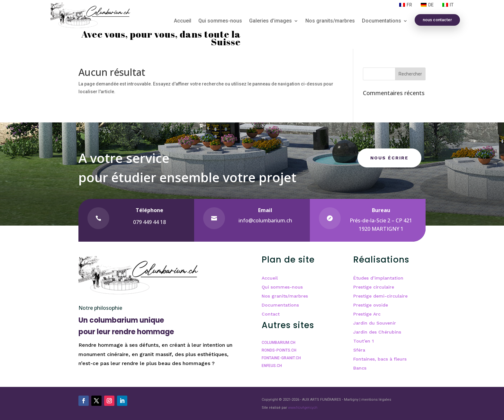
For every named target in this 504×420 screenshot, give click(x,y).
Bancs (360, 368)
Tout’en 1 (364, 341)
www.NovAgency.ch (303, 408)
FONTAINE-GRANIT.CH (281, 358)
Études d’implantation (378, 278)
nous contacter (437, 20)
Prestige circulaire (374, 287)
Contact (271, 314)
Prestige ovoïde (371, 305)
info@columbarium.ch (265, 220)
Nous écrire (389, 158)
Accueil (183, 21)
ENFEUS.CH (272, 366)
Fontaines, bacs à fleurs (380, 359)
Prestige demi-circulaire (380, 296)
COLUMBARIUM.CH (279, 343)
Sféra (359, 350)
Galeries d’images (270, 21)
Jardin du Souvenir (375, 323)
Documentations (382, 21)
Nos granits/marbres (330, 21)
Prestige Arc (367, 314)
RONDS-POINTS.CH (279, 350)
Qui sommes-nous (220, 21)
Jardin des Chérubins (377, 332)
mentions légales (376, 400)
